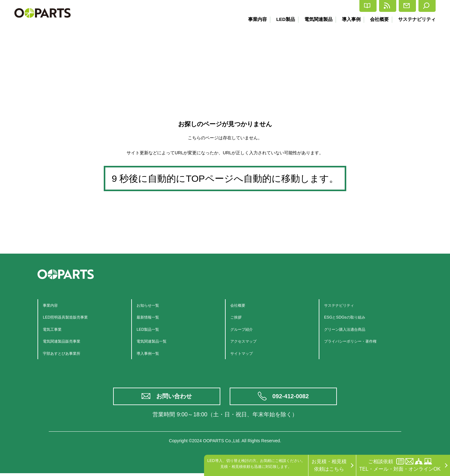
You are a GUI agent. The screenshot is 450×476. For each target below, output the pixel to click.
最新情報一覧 (152, 317)
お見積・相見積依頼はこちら (329, 465)
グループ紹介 (245, 329)
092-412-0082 (291, 398)
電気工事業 (55, 329)
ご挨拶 (238, 317)
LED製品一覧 (151, 329)
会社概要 (378, 19)
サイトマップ (245, 353)
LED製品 (281, 19)
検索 (423, 6)
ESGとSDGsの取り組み (351, 317)
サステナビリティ (417, 19)
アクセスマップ (248, 341)
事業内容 (252, 19)
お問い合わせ (175, 398)
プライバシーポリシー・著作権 (359, 341)
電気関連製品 (315, 19)
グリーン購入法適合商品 (352, 329)
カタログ (312, 6)
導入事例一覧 (152, 353)
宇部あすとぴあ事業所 (68, 353)
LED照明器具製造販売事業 (73, 317)
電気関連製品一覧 (157, 341)
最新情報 (350, 6)
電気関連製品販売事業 (68, 341)
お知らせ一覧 (152, 305)
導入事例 (349, 19)
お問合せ (389, 6)
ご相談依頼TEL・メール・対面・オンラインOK (400, 465)
